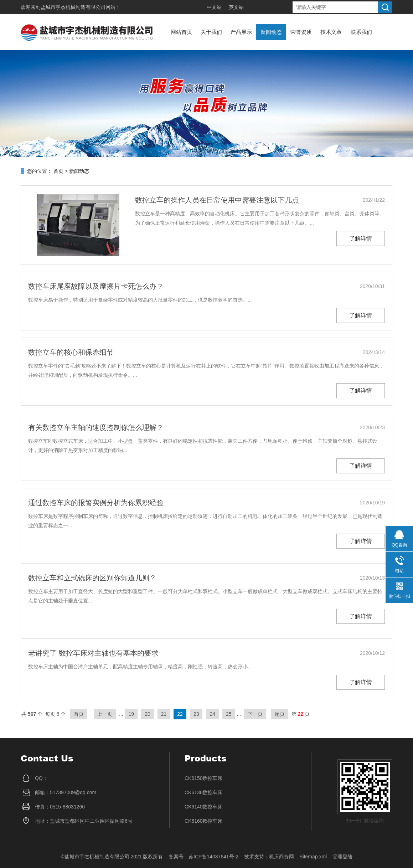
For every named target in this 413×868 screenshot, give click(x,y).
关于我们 (211, 32)
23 (196, 714)
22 (180, 714)
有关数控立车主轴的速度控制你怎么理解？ (96, 427)
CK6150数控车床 (204, 778)
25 (229, 714)
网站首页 (181, 32)
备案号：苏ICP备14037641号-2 (203, 857)
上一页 (105, 714)
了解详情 (361, 238)
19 (131, 714)
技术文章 (331, 32)
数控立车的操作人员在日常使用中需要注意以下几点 (217, 200)
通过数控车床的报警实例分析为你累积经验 (96, 503)
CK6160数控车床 (204, 821)
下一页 (255, 714)
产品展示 (241, 32)
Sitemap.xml (313, 857)
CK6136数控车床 (204, 792)
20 (148, 714)
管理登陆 (342, 857)
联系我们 (361, 32)
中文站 (214, 7)
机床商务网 (282, 857)
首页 (58, 171)
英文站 (236, 7)
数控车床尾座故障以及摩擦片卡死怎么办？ (96, 286)
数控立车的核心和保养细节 (71, 352)
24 (212, 714)
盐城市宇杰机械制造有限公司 (73, 7)
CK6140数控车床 (204, 807)
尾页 (280, 714)
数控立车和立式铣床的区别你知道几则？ (92, 578)
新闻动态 (271, 32)
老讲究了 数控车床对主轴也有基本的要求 (93, 653)
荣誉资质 (301, 32)
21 (164, 714)
